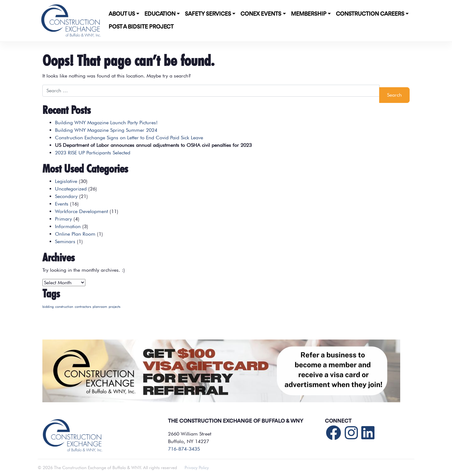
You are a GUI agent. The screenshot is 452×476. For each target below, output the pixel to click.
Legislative (66, 181)
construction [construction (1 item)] (64, 307)
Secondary (66, 196)
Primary (63, 219)
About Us (122, 14)
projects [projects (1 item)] (114, 307)
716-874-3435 (184, 449)
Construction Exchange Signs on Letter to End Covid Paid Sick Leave (129, 138)
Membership (309, 14)
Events (62, 204)
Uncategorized (71, 189)
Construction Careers (370, 14)
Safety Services (208, 14)
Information (68, 226)
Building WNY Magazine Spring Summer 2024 (106, 130)
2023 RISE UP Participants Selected (93, 153)
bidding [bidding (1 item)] (48, 307)
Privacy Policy (197, 468)
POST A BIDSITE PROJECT (141, 27)
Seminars (65, 241)
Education (160, 14)
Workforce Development (81, 211)
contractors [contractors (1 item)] (83, 307)
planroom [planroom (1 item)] (100, 307)
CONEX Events (261, 14)
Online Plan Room (75, 234)
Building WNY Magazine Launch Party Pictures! (106, 123)
